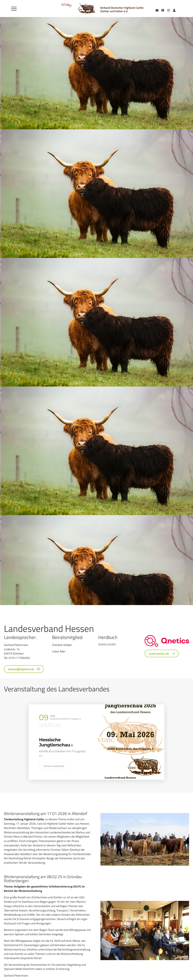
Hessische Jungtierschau (55, 742)
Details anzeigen (54, 766)
